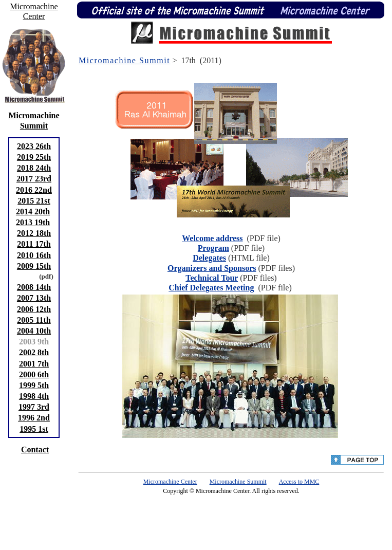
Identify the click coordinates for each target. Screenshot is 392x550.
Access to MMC (299, 482)
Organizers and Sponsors (212, 268)
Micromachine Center (170, 482)
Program (213, 248)
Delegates (209, 258)
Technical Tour (212, 278)
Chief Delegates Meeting (211, 288)
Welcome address (212, 238)
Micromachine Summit (124, 60)
